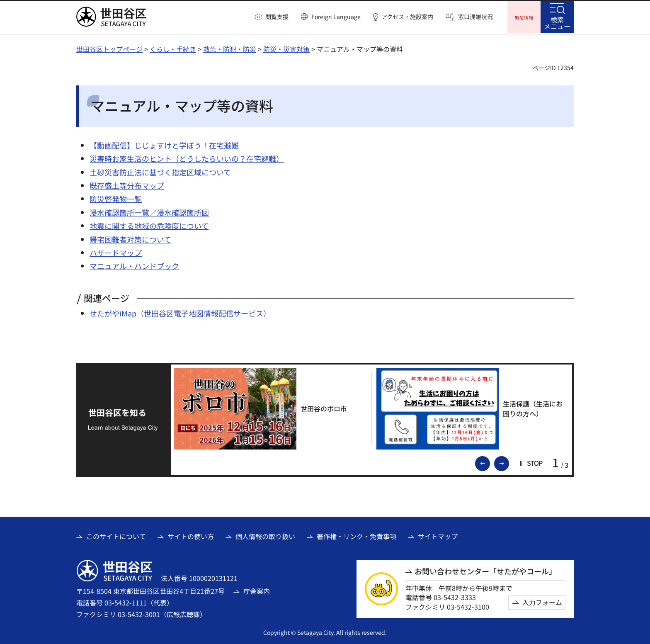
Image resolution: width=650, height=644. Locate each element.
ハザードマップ (116, 251)
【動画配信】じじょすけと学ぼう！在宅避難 (164, 144)
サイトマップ (438, 535)
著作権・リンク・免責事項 (357, 535)
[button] (272, 17)
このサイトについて (116, 535)
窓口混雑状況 (475, 17)
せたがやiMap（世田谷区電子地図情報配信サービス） (180, 312)
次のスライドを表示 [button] (509, 462)
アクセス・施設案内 (407, 17)
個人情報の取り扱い (265, 535)
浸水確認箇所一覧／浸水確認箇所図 (149, 211)
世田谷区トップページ (109, 48)
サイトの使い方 (191, 535)
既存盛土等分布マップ (127, 184)
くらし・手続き (173, 48)
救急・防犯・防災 (230, 48)
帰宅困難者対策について (130, 238)
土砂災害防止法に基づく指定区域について (160, 171)
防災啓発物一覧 (116, 198)
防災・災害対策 (286, 48)
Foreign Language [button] (336, 17)
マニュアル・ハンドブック (134, 265)
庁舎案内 (257, 590)
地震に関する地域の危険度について (149, 224)
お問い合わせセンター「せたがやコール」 (485, 570)
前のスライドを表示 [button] (490, 462)
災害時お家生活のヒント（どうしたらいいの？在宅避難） (187, 157)
